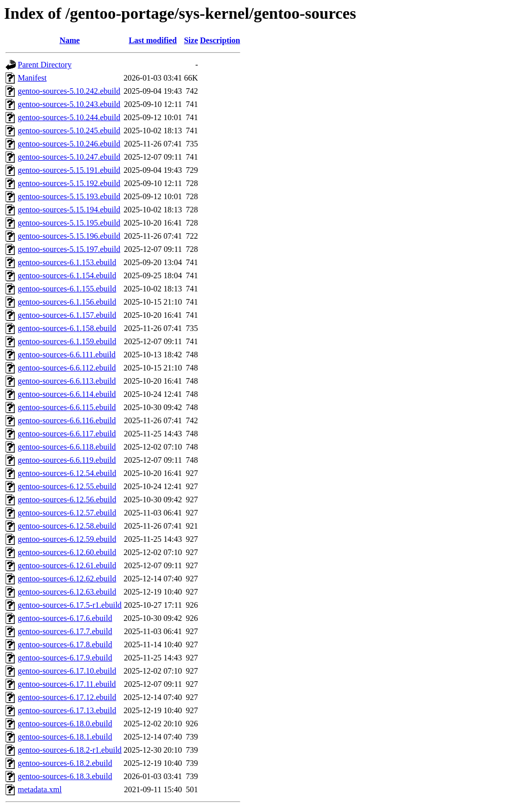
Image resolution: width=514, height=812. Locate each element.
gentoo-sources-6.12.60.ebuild (67, 552)
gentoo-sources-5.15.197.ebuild (69, 249)
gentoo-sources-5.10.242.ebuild (69, 91)
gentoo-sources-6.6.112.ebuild (67, 368)
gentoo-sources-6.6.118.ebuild (67, 447)
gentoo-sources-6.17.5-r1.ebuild (70, 605)
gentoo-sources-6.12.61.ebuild (67, 565)
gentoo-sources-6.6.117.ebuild (67, 434)
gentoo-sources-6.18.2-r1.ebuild (70, 750)
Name (69, 40)
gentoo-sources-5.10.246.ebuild (69, 144)
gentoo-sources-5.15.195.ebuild (69, 223)
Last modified (153, 40)
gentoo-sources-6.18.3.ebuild (65, 776)
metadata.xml (40, 789)
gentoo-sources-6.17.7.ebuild (65, 631)
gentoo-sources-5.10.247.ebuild (69, 157)
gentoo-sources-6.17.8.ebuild (65, 644)
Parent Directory (45, 65)
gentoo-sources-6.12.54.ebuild (67, 473)
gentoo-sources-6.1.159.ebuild (67, 341)
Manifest (32, 78)
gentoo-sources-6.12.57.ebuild (67, 513)
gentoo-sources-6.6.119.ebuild (67, 460)
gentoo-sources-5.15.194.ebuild (69, 210)
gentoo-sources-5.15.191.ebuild (69, 170)
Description (220, 40)
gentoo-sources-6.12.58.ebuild (67, 526)
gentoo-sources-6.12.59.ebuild (67, 539)
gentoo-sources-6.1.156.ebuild (67, 302)
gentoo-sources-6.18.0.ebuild (65, 724)
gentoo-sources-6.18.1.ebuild (65, 737)
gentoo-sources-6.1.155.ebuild (67, 289)
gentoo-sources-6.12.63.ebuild (67, 592)
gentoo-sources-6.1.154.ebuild (67, 275)
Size (191, 40)
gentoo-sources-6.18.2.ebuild (65, 763)
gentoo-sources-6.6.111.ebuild (67, 355)
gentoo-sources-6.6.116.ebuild (67, 420)
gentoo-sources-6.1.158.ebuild (67, 328)
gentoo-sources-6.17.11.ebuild (67, 684)
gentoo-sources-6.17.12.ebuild (67, 697)
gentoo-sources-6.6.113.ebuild (67, 381)
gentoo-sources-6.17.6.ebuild (65, 618)
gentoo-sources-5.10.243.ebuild (69, 104)
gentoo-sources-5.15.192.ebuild (69, 183)
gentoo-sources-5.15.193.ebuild (69, 196)
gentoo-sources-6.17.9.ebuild (65, 658)
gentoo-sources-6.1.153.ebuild (67, 262)
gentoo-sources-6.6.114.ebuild (67, 394)
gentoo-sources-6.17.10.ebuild (67, 671)
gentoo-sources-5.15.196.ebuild (69, 236)
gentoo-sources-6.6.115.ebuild (67, 407)
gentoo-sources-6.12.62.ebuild (67, 579)
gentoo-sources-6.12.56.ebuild (67, 500)
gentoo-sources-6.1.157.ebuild (67, 315)
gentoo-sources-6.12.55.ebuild (67, 486)
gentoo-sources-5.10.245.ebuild (69, 131)
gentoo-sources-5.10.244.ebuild (69, 117)
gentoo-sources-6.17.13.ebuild (67, 710)
